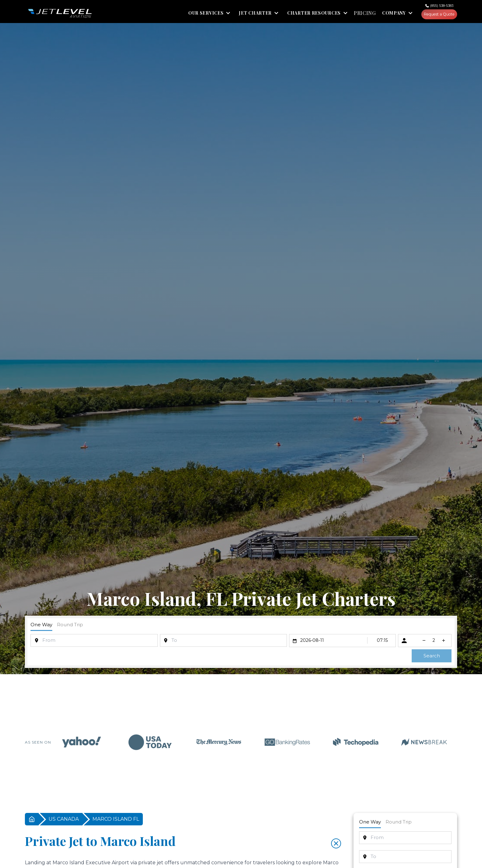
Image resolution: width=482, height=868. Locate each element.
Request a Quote (435, 16)
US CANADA (64, 821)
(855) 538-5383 (442, 6)
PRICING (356, 16)
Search (432, 658)
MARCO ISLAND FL (116, 821)
